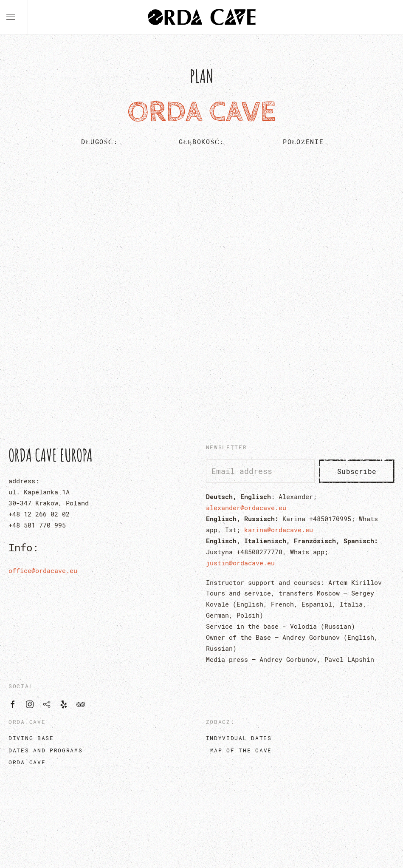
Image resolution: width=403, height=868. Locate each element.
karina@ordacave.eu (279, 530)
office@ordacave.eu (43, 570)
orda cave (27, 762)
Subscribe (357, 471)
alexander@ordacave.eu (246, 508)
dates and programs (46, 750)
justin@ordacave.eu (240, 563)
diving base (31, 738)
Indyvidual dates (239, 738)
